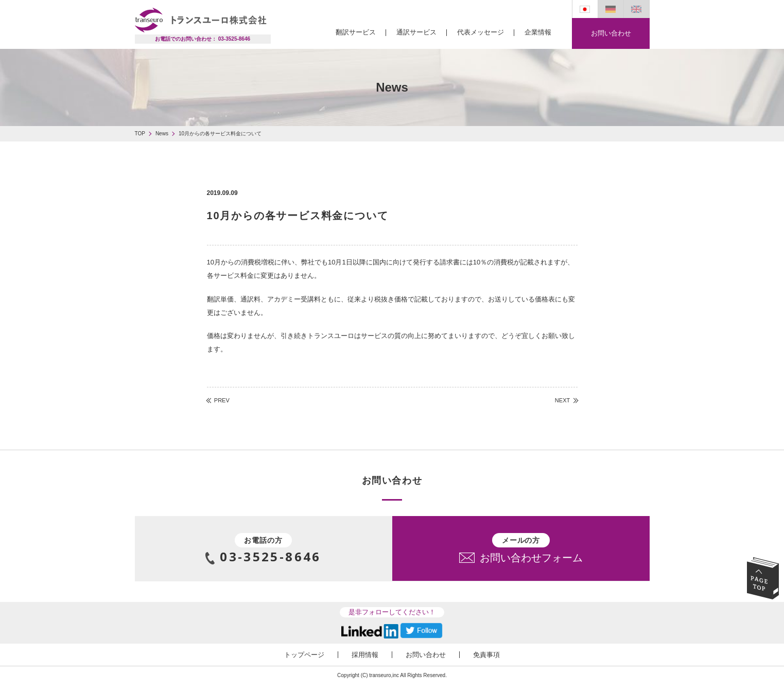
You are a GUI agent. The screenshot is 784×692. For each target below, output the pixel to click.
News (162, 134)
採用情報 (365, 655)
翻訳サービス (356, 32)
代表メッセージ (481, 32)
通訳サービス (416, 32)
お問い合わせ (611, 33)
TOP (140, 134)
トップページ (304, 655)
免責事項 (486, 655)
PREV (222, 401)
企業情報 (538, 32)
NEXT (562, 401)
